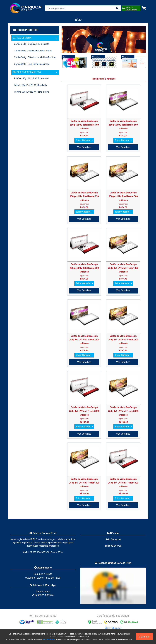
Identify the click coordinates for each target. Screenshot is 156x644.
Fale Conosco (113, 540)
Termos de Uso (113, 546)
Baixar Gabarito (83, 140)
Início (78, 20)
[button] (68, 39)
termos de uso (49, 639)
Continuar (144, 637)
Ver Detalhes (84, 147)
